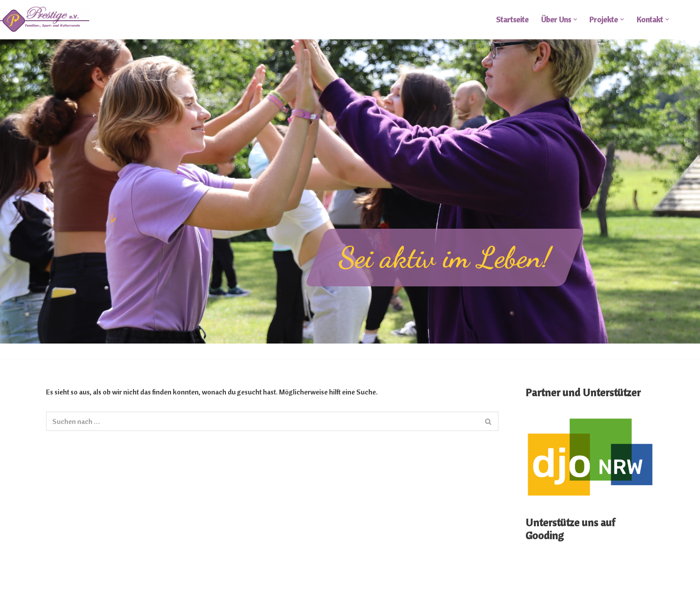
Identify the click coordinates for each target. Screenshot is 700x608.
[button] (575, 19)
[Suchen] (262, 421)
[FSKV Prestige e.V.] (45, 19)
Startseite (512, 19)
